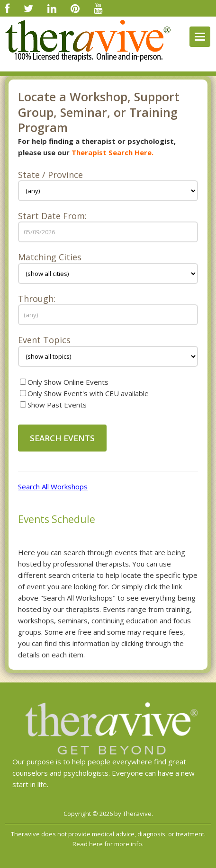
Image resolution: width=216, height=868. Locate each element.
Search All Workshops (53, 487)
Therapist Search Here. (112, 152)
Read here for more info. (108, 844)
